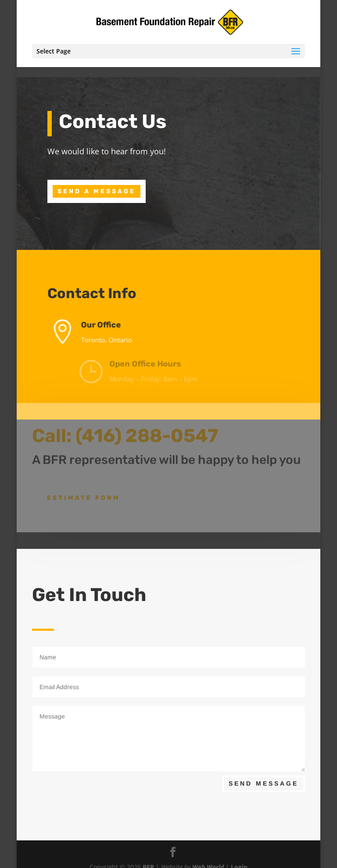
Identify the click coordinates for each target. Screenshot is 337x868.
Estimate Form (84, 493)
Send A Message (97, 191)
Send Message (264, 783)
